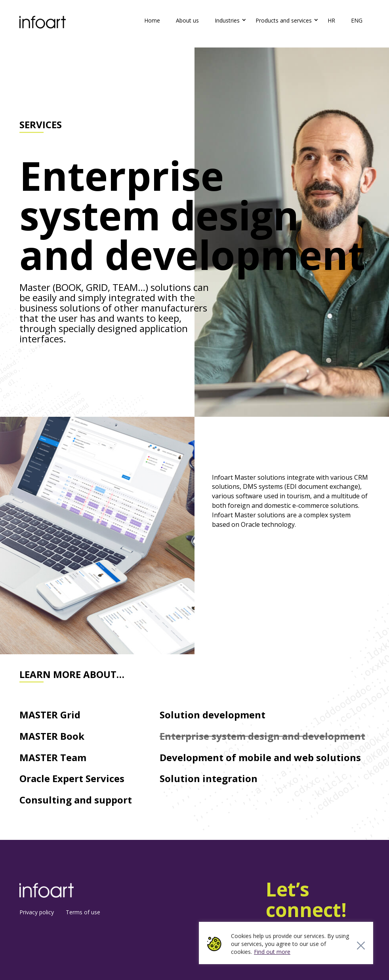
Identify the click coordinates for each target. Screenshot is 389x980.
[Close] (361, 946)
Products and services (284, 20)
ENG (357, 20)
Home (152, 20)
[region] (286, 943)
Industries (227, 20)
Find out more (272, 952)
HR (331, 20)
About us (187, 20)
